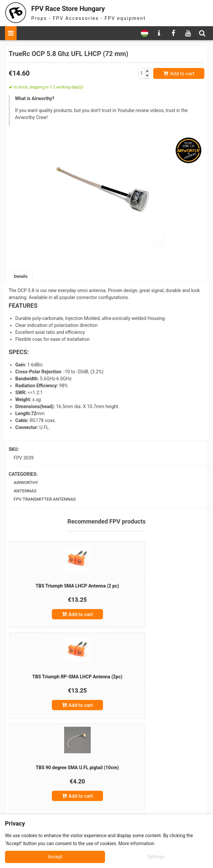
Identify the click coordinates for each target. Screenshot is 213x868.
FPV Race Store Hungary (77, 8)
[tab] (21, 277)
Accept (158, 857)
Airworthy (27, 483)
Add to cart (182, 74)
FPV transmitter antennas (47, 501)
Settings (56, 857)
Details (21, 277)
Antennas (26, 492)
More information (136, 843)
